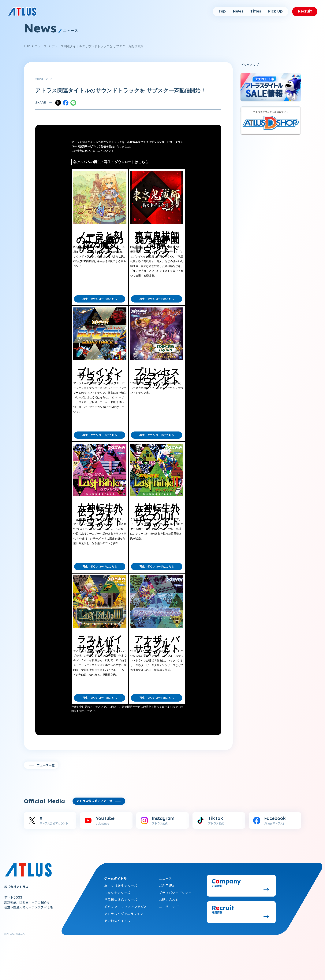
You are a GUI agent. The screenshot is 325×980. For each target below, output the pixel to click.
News (238, 11)
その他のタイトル (117, 919)
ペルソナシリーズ (117, 891)
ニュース (41, 46)
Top (222, 11)
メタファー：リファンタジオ (126, 905)
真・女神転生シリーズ (121, 884)
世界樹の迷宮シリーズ (121, 898)
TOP (27, 46)
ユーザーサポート (172, 905)
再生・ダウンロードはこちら (100, 299)
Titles (256, 11)
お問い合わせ (169, 898)
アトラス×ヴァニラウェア (124, 912)
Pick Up (275, 11)
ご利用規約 (167, 884)
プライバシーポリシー (175, 891)
